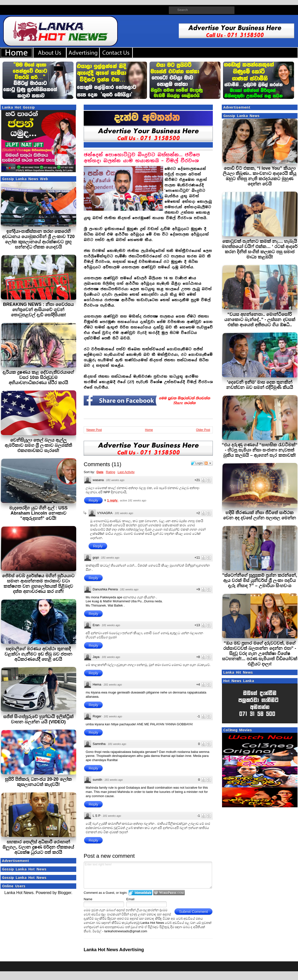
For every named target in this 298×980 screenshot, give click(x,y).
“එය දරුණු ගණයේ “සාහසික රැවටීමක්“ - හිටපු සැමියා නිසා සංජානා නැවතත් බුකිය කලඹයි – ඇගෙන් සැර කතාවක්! (260, 450)
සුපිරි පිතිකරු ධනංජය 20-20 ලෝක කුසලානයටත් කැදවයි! (38, 782)
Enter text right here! (148, 875)
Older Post (203, 430)
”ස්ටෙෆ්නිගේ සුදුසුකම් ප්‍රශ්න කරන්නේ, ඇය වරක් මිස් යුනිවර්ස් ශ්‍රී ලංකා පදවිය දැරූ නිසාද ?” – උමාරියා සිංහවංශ (260, 580)
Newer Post (94, 430)
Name (88, 899)
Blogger (65, 893)
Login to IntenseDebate (140, 893)
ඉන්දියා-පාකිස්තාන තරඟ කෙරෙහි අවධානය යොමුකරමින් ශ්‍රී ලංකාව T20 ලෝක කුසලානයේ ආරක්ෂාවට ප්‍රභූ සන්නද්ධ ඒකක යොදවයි (38, 239)
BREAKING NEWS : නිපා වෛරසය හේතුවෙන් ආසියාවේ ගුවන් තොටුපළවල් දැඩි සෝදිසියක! (38, 310)
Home (149, 430)
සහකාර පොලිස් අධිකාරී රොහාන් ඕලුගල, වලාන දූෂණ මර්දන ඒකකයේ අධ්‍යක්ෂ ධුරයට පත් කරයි (38, 847)
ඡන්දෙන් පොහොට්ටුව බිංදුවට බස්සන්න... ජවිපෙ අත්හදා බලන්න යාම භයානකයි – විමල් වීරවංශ (142, 158)
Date (100, 472)
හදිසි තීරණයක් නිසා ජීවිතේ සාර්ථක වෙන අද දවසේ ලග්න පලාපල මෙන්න (260, 515)
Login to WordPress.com (169, 893)
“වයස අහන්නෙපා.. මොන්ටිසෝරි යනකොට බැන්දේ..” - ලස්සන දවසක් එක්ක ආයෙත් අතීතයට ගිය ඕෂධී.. (260, 320)
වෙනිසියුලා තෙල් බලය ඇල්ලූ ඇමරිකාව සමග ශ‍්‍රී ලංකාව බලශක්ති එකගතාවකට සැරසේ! (38, 445)
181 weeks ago (115, 480)
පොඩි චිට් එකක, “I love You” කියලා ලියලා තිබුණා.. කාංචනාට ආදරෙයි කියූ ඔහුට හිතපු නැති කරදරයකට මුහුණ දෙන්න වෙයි (260, 176)
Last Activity (126, 472)
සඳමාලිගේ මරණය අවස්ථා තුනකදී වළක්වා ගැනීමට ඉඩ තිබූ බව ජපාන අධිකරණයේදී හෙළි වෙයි (38, 654)
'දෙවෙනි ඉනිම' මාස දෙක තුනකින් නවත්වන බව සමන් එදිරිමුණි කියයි (260, 385)
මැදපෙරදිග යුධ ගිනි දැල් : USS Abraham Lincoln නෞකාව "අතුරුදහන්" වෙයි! (38, 513)
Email (130, 899)
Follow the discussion (208, 463)
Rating (111, 472)
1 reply (113, 500)
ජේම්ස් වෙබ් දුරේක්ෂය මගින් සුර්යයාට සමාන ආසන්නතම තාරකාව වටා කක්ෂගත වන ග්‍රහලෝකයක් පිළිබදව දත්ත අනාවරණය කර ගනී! (38, 584)
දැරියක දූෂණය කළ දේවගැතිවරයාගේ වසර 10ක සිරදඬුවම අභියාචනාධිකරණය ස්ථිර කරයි (38, 377)
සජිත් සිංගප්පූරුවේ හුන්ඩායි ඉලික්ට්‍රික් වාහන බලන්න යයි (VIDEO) (38, 719)
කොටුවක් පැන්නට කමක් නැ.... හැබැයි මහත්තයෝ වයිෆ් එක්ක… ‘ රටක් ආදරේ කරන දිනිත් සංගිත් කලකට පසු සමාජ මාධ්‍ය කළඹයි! (260, 249)
